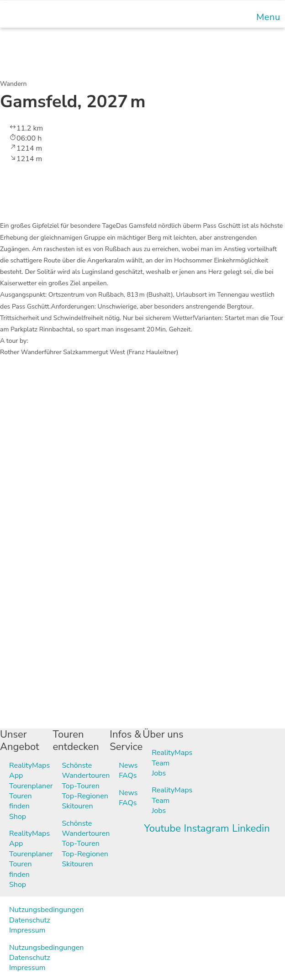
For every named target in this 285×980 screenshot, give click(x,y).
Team (161, 763)
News (128, 765)
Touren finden (21, 801)
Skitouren (77, 806)
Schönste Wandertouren (86, 770)
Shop (18, 817)
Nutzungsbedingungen (46, 910)
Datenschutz (30, 920)
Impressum (27, 930)
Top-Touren (80, 786)
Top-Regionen (85, 796)
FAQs (128, 776)
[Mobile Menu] (267, 17)
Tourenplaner (31, 786)
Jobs (159, 773)
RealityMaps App (29, 770)
